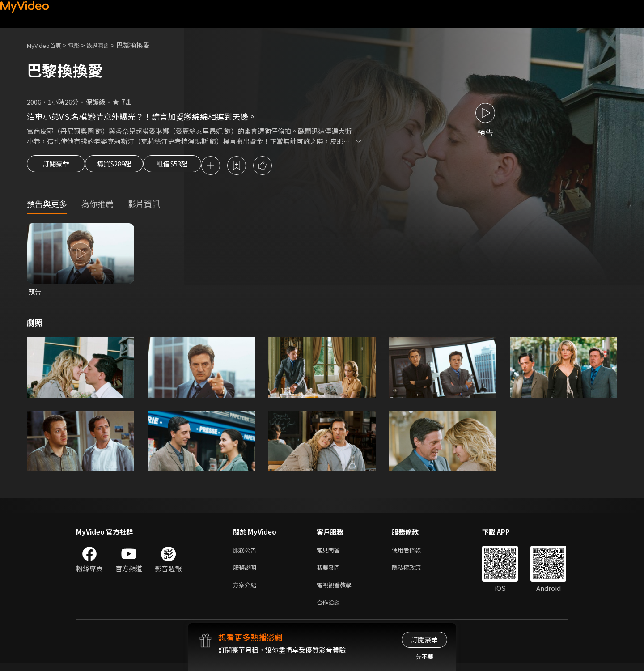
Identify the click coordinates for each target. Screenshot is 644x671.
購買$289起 (124, 166)
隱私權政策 (414, 571)
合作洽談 (330, 609)
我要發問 (330, 571)
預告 (35, 293)
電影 (81, 45)
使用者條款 (414, 553)
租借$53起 (194, 166)
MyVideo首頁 (47, 45)
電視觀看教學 (337, 590)
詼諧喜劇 (108, 45)
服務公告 (246, 553)
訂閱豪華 (56, 166)
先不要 (425, 656)
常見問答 (330, 553)
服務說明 (246, 571)
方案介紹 (246, 590)
